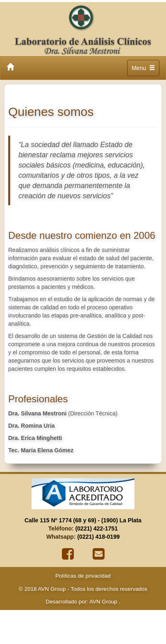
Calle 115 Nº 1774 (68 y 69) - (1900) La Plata (83, 520)
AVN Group (103, 602)
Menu (144, 70)
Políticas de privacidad (83, 576)
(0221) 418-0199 (98, 537)
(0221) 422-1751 (97, 528)
